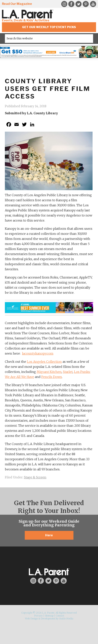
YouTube (93, 4)
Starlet (68, 372)
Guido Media (66, 619)
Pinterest (86, 4)
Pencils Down (52, 377)
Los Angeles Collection (44, 362)
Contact (60, 616)
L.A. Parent (28, 14)
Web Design (31, 619)
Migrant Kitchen (49, 372)
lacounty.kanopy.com (38, 353)
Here (49, 535)
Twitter (79, 4)
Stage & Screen (35, 477)
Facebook (71, 4)
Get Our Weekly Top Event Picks (49, 27)
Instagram (64, 4)
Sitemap (49, 616)
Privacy (38, 616)
